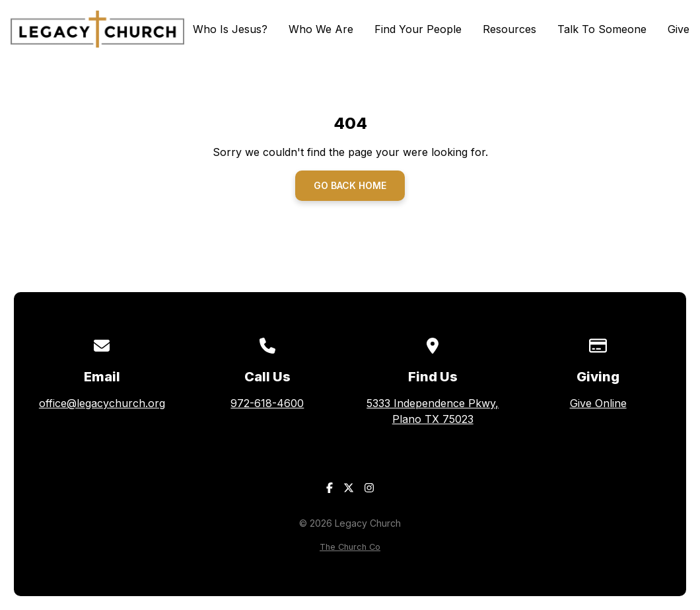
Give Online (598, 403)
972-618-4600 (267, 403)
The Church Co (350, 547)
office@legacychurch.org (102, 403)
